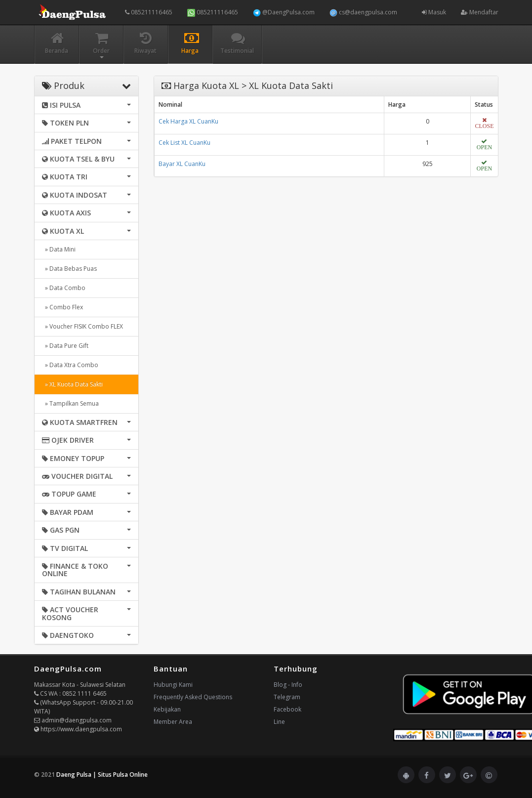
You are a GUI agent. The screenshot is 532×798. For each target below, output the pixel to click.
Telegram (287, 697)
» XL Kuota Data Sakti (72, 384)
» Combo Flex (62, 307)
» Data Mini (59, 249)
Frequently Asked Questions (193, 697)
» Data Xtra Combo (70, 365)
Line (279, 722)
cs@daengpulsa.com (363, 12)
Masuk (434, 12)
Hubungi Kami (173, 685)
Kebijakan (167, 709)
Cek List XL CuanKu (184, 143)
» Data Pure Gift (65, 346)
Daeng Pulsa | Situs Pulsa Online (102, 775)
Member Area (173, 722)
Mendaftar (480, 12)
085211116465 (149, 12)
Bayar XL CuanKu (182, 164)
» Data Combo (64, 288)
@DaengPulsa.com (284, 12)
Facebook (287, 709)
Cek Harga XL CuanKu (188, 121)
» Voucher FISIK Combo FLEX (82, 326)
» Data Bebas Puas (69, 269)
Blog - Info (288, 685)
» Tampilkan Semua (70, 403)
